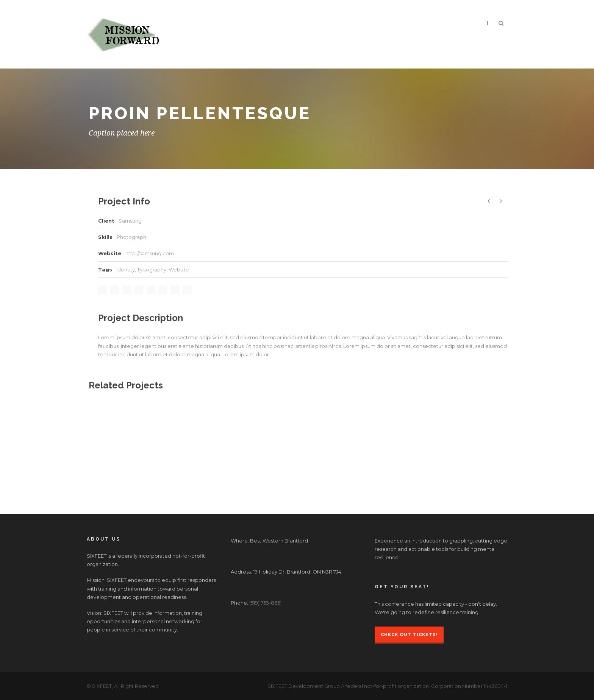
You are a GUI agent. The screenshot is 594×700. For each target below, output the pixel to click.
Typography (152, 270)
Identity (126, 270)
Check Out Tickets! (409, 635)
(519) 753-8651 (265, 603)
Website (179, 270)
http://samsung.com (150, 253)
